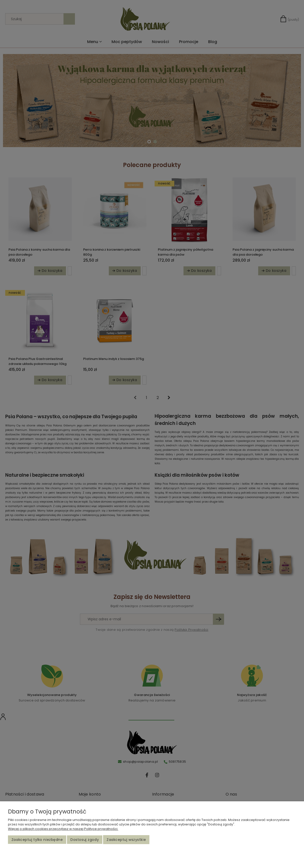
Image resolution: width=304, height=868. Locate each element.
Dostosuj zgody (85, 840)
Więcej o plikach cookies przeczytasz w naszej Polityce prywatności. (63, 829)
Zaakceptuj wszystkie (126, 840)
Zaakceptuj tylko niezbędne (37, 840)
